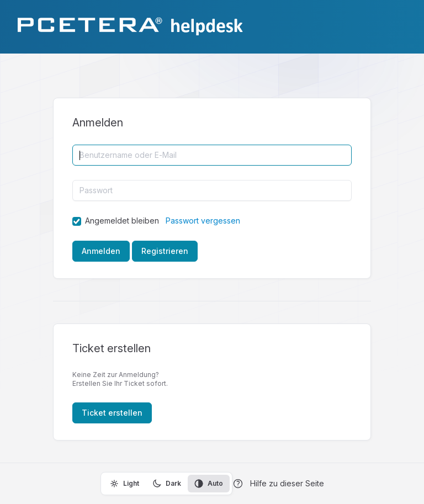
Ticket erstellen (112, 413)
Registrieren (165, 251)
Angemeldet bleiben (122, 221)
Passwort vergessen (203, 221)
